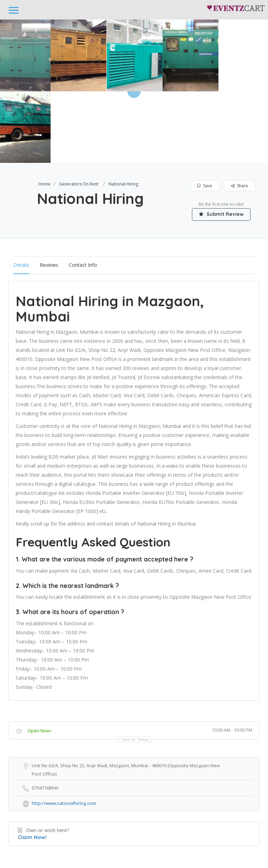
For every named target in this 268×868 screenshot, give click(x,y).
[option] (79, 55)
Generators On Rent (79, 112)
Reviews (49, 193)
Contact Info (83, 193)
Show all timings (136, 668)
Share (240, 114)
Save (205, 114)
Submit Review (221, 143)
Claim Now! (32, 766)
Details (21, 193)
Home (44, 112)
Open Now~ (40, 659)
